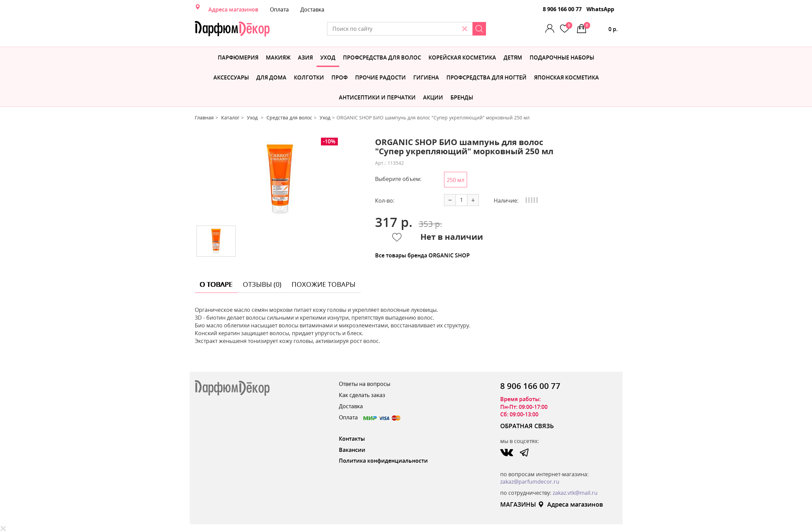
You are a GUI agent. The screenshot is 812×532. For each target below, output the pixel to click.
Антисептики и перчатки (377, 97)
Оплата (279, 9)
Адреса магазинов (233, 9)
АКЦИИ (433, 97)
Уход (328, 57)
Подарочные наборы (562, 57)
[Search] (479, 29)
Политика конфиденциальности (383, 461)
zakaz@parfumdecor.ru (530, 482)
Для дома (271, 77)
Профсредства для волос (382, 57)
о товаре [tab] (216, 284)
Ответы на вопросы (365, 384)
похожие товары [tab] (323, 284)
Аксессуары (231, 77)
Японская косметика (566, 77)
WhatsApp (600, 9)
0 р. (601, 27)
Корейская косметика (462, 57)
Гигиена (426, 77)
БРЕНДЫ (462, 97)
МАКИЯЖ (278, 57)
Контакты (352, 439)
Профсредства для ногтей (486, 77)
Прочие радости (380, 77)
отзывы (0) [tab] (262, 284)
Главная (204, 118)
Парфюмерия (238, 57)
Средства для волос (289, 118)
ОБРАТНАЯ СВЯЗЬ (527, 426)
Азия (305, 57)
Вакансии (352, 450)
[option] (280, 179)
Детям (513, 57)
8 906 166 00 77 (562, 9)
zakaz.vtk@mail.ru (575, 493)
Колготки (309, 77)
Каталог (230, 118)
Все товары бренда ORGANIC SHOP (422, 255)
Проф (340, 77)
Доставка (312, 9)
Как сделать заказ (362, 395)
